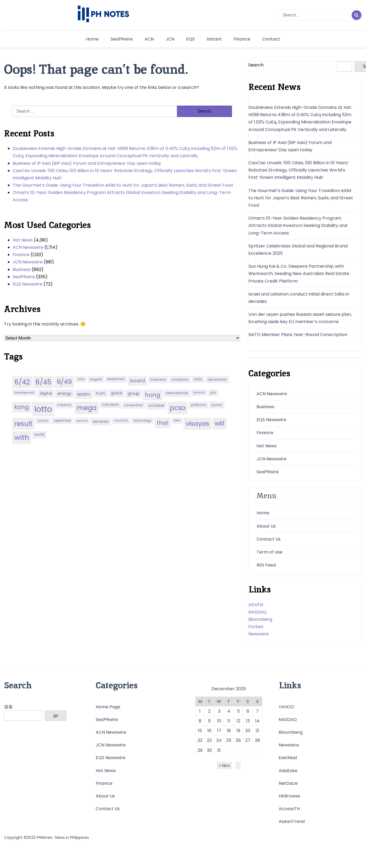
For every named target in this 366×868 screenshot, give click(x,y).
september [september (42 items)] (62, 421)
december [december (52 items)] (217, 379)
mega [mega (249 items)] (87, 408)
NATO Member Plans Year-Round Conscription (298, 335)
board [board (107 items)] (137, 381)
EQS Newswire (28, 284)
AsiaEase (288, 771)
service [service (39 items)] (82, 421)
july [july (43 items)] (213, 393)
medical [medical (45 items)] (64, 405)
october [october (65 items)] (156, 405)
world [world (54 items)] (39, 435)
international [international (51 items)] (177, 393)
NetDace (288, 783)
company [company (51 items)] (180, 379)
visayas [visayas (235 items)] (197, 423)
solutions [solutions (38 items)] (121, 420)
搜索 (8, 707)
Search (256, 65)
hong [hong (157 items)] (153, 395)
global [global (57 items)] (117, 393)
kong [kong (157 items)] (22, 407)
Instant (214, 39)
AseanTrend (292, 821)
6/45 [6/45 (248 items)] (43, 382)
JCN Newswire (28, 262)
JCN (170, 39)
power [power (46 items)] (217, 405)
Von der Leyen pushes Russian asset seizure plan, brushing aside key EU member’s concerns (300, 318)
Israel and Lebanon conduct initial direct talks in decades (299, 298)
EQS (190, 39)
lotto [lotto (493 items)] (43, 409)
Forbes (256, 627)
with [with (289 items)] (22, 437)
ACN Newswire (28, 247)
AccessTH (289, 809)
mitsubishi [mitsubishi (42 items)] (110, 405)
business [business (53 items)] (158, 379)
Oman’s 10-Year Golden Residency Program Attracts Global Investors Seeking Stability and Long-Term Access (122, 196)
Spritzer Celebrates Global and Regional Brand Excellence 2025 (298, 250)
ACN (149, 39)
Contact (271, 39)
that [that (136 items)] (163, 423)
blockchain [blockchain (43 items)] (116, 379)
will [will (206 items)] (219, 423)
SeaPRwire (122, 39)
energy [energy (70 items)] (64, 393)
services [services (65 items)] (101, 421)
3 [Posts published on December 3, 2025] (219, 711)
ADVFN (256, 605)
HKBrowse (289, 796)
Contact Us (269, 539)
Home (92, 39)
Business (22, 269)
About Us (266, 526)
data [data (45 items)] (198, 379)
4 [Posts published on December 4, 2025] (229, 711)
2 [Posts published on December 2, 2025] (209, 711)
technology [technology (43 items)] (142, 421)
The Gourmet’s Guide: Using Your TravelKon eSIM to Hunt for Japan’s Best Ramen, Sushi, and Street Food (123, 185)
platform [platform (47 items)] (198, 405)
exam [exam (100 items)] (84, 394)
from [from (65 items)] (101, 393)
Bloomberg (260, 619)
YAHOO (286, 707)
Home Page (108, 707)
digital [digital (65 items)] (46, 393)
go (56, 715)
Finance (242, 39)
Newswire (259, 634)
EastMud (288, 758)
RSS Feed (266, 565)
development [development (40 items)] (24, 393)
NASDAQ (257, 612)
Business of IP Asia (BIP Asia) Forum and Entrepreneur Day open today (87, 163)
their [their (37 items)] (177, 420)
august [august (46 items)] (96, 379)
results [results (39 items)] (43, 421)
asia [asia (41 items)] (81, 379)
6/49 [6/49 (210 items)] (64, 382)
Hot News (23, 240)
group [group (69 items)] (134, 393)
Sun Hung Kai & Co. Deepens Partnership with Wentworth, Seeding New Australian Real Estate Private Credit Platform (299, 274)
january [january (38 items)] (199, 392)
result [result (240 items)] (23, 424)
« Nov (224, 765)
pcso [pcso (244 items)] (178, 408)
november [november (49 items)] (134, 405)
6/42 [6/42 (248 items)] (22, 382)
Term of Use (269, 552)
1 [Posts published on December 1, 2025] (200, 711)
